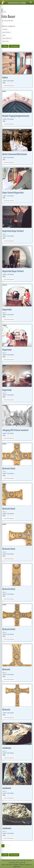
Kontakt (22, 865)
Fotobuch (5, 29)
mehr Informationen (9, 86)
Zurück (5, 46)
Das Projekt (9, 865)
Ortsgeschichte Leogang (17, 3)
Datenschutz (17, 867)
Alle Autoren (14, 46)
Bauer (4, 35)
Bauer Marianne (6, 32)
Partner (16, 865)
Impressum (28, 865)
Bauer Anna (5, 41)
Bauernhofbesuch (7, 38)
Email (3, 865)
